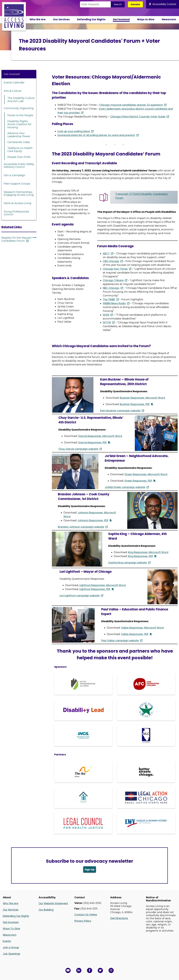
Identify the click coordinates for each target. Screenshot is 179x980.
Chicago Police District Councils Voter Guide (138, 117)
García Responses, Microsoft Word (100, 436)
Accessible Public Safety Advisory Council (19, 166)
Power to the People (20, 115)
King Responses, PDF (141, 556)
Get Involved (121, 19)
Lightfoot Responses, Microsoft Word (103, 585)
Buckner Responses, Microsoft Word (142, 398)
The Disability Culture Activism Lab (21, 100)
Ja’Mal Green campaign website (125, 487)
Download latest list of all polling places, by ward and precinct (96, 135)
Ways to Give (146, 19)
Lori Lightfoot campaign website (80, 596)
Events (7, 941)
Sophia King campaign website (128, 563)
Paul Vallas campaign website (120, 641)
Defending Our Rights (91, 19)
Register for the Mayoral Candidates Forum (16, 239)
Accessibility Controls (162, 4)
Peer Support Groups (17, 184)
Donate (135, 4)
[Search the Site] (95, 4)
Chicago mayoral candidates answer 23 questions (131, 105)
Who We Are (38, 19)
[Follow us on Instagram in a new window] (111, 970)
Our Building (46, 910)
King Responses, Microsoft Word (148, 552)
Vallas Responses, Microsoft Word (142, 628)
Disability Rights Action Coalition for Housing (19, 124)
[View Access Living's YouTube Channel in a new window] (68, 970)
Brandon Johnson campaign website (81, 527)
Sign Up (90, 869)
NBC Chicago (111, 288)
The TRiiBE (109, 299)
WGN (106, 315)
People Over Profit (19, 157)
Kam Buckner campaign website (120, 411)
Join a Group (11, 947)
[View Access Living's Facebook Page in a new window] (90, 970)
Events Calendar (14, 83)
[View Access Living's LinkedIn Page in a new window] (79, 970)
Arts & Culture (13, 91)
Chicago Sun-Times (115, 269)
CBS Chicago (111, 261)
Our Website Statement (53, 903)
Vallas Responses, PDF (135, 634)
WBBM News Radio (114, 303)
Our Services (61, 19)
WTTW (107, 322)
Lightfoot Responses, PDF (95, 589)
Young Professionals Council (16, 213)
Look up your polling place (74, 131)
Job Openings (11, 954)
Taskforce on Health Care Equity (20, 150)
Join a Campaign (14, 175)
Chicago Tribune (113, 280)
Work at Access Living (18, 203)
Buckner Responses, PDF (135, 404)
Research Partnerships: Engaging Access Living (19, 193)
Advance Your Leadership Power (19, 135)
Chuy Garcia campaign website (78, 449)
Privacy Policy (83, 921)
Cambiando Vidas (19, 142)
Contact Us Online (86, 915)
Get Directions (119, 918)
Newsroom (169, 19)
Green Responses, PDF (138, 481)
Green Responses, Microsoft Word (146, 474)
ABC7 (106, 253)
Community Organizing (19, 108)
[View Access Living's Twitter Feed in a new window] (100, 970)
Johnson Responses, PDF (93, 520)
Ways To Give (11, 929)
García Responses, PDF (93, 442)
